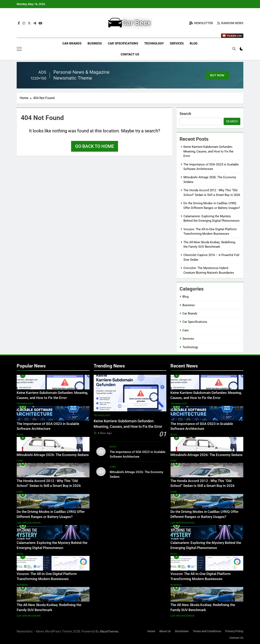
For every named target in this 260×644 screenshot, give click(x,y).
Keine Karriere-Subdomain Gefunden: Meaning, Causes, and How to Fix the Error (208, 151)
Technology (154, 43)
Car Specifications (123, 43)
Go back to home (95, 146)
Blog (194, 43)
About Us (165, 631)
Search (185, 114)
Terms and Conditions (207, 631)
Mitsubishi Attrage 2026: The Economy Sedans (53, 455)
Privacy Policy (234, 631)
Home (151, 631)
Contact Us (130, 54)
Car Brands (72, 43)
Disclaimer (182, 631)
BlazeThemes (109, 631)
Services (177, 43)
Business (95, 43)
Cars (186, 330)
